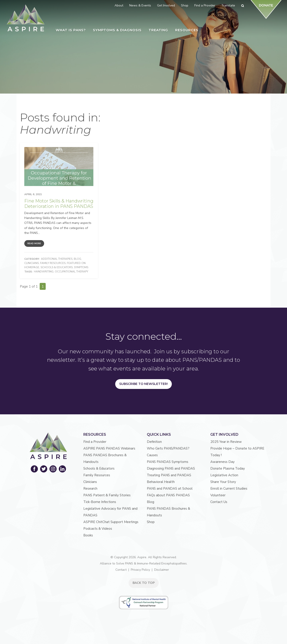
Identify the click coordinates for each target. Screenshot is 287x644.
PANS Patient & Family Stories (107, 495)
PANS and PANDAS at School (170, 489)
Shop (151, 522)
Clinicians (32, 263)
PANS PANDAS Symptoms (168, 462)
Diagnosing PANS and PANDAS (171, 468)
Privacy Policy (140, 570)
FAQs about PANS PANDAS (168, 495)
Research (90, 489)
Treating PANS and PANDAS (169, 475)
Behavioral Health (161, 482)
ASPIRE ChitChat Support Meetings (111, 522)
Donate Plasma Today (228, 468)
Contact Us (219, 502)
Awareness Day (222, 462)
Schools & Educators (57, 267)
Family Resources (53, 263)
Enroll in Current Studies (229, 489)
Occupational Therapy (72, 272)
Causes (152, 455)
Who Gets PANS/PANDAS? (168, 448)
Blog (77, 259)
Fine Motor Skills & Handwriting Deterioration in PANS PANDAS (59, 204)
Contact (121, 570)
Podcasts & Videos (98, 529)
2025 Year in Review (226, 442)
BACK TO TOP (144, 583)
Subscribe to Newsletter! (143, 384)
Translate (228, 5)
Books (88, 535)
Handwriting (44, 272)
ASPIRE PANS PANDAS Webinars (109, 448)
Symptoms (81, 267)
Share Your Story (223, 482)
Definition (154, 442)
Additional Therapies (57, 259)
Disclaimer (162, 570)
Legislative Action (224, 475)
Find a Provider (95, 442)
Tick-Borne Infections (100, 502)
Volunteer (218, 495)
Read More (34, 243)
